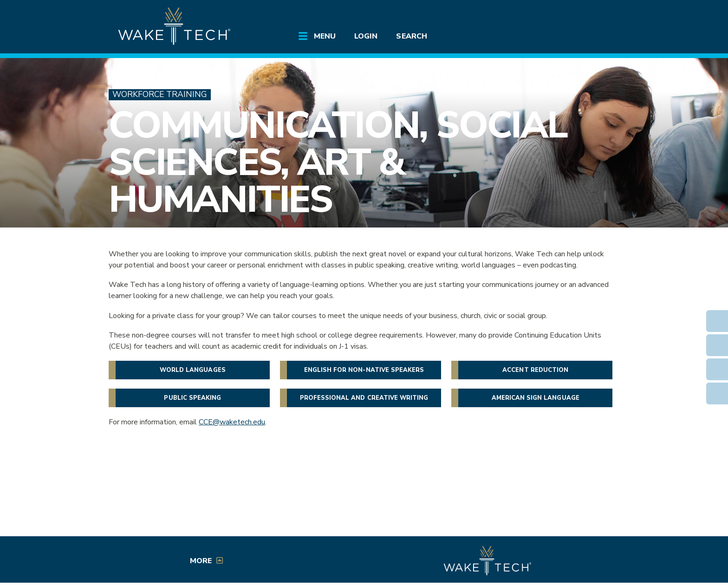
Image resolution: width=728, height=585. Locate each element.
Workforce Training (160, 94)
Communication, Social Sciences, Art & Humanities (338, 162)
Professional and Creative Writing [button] (364, 398)
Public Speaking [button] (192, 398)
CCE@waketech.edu (232, 422)
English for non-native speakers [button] (364, 370)
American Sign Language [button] (536, 398)
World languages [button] (193, 370)
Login (366, 36)
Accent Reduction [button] (535, 370)
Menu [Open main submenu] (325, 36)
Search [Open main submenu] (411, 36)
